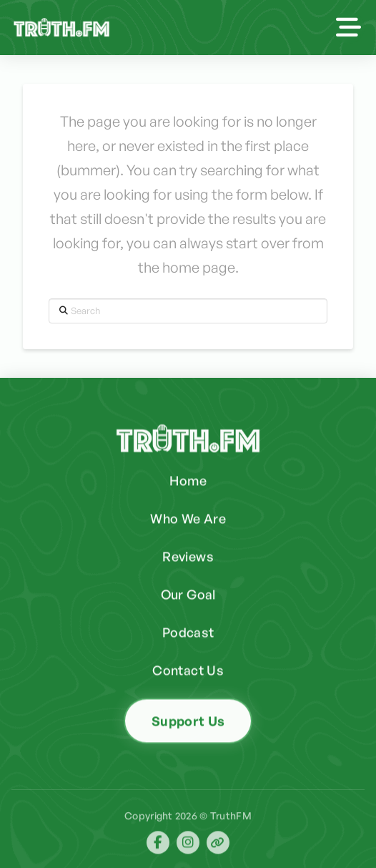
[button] (348, 28)
